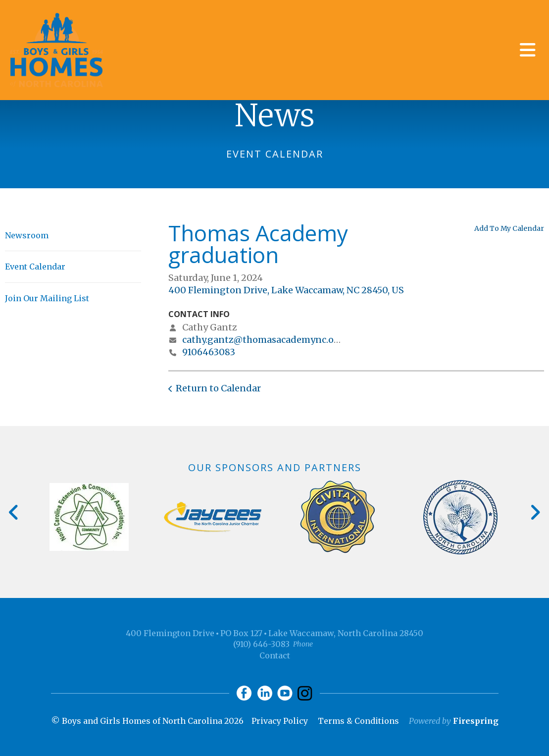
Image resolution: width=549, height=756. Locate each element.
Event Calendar (35, 267)
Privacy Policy (280, 721)
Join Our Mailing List (47, 298)
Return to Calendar (218, 388)
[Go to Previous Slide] (14, 512)
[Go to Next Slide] (535, 512)
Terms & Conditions (358, 721)
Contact (275, 655)
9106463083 (209, 352)
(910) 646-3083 (261, 644)
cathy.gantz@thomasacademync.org (263, 340)
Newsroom (27, 235)
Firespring (476, 721)
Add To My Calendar (509, 228)
